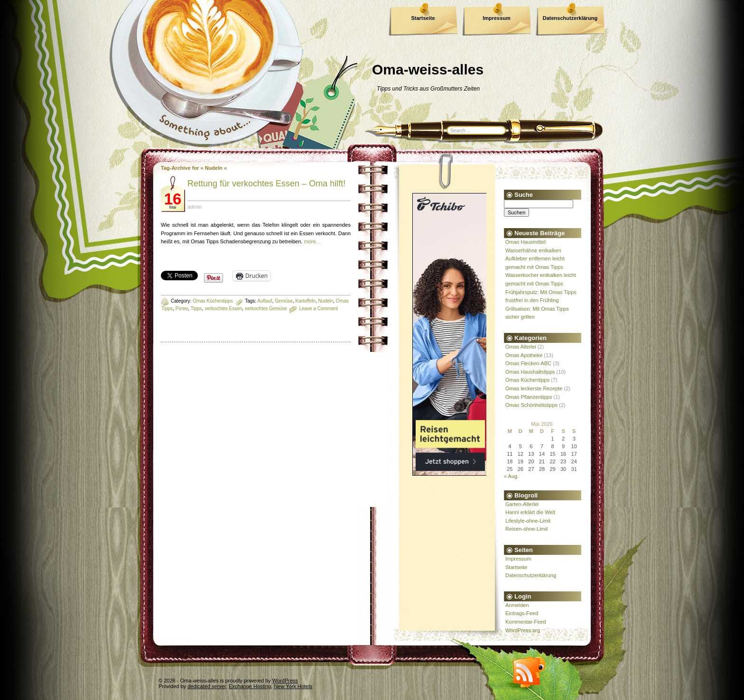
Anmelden (517, 605)
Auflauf (265, 301)
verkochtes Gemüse (266, 309)
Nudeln (326, 301)
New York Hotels (293, 686)
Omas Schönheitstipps (531, 405)
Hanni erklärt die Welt (530, 512)
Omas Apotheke (524, 355)
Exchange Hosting (250, 686)
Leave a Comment (318, 309)
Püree (182, 309)
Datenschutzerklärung (570, 18)
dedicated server (207, 686)
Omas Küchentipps (213, 301)
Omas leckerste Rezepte (534, 388)
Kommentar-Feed (526, 622)
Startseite (423, 18)
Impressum (497, 18)
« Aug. (511, 476)
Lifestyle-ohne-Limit (528, 521)
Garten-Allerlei (522, 504)
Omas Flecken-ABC (528, 363)
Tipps (196, 309)
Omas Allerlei (521, 347)
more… (312, 241)
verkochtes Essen (223, 309)
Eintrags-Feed (522, 613)
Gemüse (284, 301)
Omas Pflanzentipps (529, 397)
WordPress (285, 681)
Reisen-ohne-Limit (526, 529)
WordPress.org (523, 630)
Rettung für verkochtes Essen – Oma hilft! (266, 184)
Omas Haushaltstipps (530, 372)
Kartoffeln (305, 301)
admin (195, 207)
